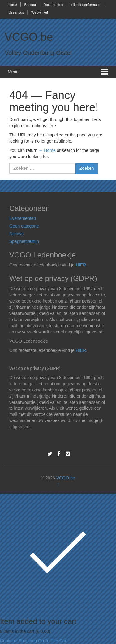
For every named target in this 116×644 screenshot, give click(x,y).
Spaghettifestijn (24, 241)
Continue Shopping (18, 641)
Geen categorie (24, 226)
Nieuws (16, 234)
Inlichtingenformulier (86, 5)
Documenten (53, 5)
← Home (47, 150)
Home (12, 5)
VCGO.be (29, 37)
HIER (81, 265)
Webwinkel (40, 12)
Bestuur (30, 5)
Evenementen (23, 218)
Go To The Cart (53, 641)
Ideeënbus (16, 12)
